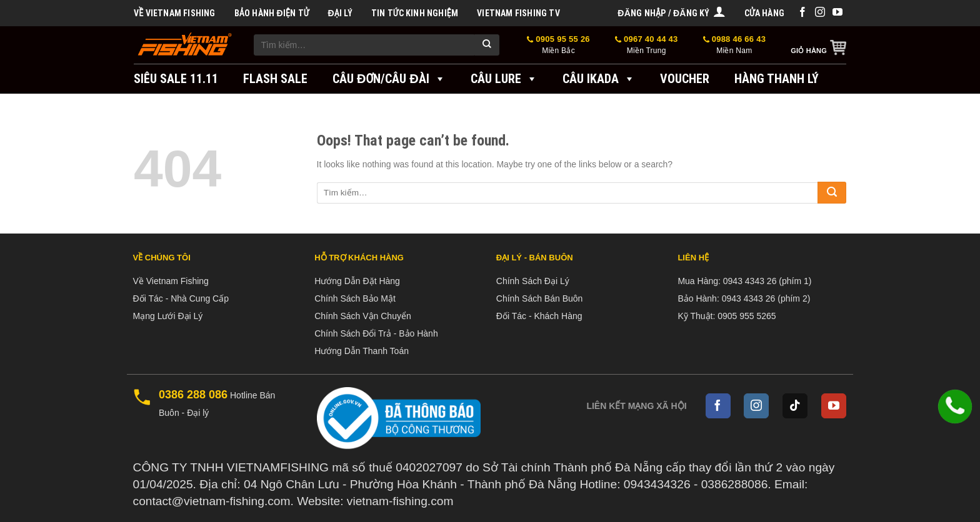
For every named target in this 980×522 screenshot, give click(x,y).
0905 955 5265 (747, 316)
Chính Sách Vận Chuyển (363, 316)
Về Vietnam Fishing (175, 13)
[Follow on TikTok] (795, 406)
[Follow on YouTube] (837, 13)
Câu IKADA (599, 79)
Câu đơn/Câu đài (389, 79)
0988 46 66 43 (735, 45)
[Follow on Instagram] (820, 13)
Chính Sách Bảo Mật (355, 298)
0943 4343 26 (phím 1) (767, 281)
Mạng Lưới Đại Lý (168, 316)
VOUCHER (685, 79)
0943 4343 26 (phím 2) (766, 298)
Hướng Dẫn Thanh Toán (362, 351)
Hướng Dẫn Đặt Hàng (357, 281)
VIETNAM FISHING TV (518, 13)
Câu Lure (504, 79)
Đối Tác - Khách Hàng (539, 316)
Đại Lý (340, 13)
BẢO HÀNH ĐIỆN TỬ (272, 13)
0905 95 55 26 (558, 45)
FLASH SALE (275, 79)
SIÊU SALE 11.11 (176, 79)
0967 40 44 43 (647, 45)
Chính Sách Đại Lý (533, 281)
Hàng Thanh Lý (777, 79)
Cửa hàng (764, 13)
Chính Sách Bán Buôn (540, 298)
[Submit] (487, 45)
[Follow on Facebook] (802, 13)
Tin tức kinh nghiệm (415, 13)
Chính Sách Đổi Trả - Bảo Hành (376, 333)
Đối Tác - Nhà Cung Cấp (181, 298)
